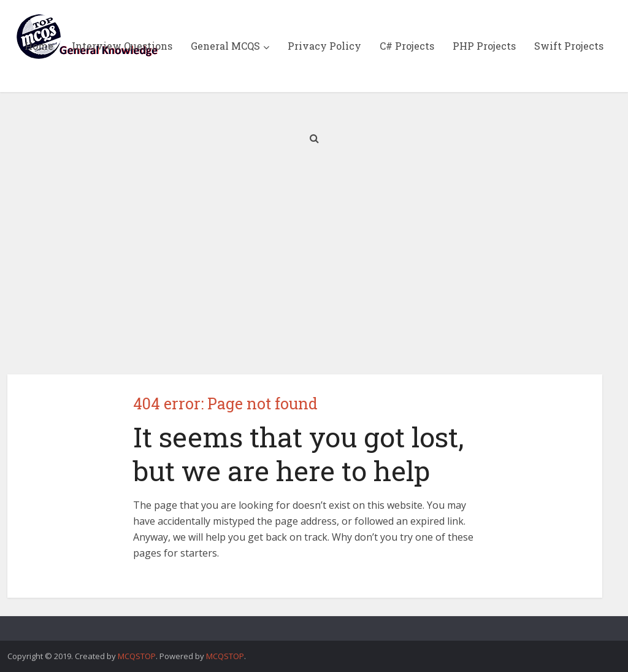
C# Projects (407, 46)
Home (39, 46)
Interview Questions (122, 46)
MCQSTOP (137, 656)
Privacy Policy (324, 46)
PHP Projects (484, 46)
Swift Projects (569, 46)
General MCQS (225, 46)
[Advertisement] (314, 270)
